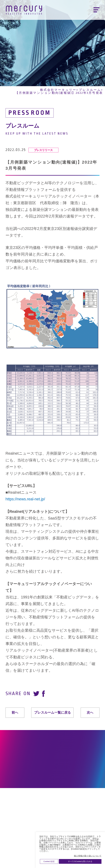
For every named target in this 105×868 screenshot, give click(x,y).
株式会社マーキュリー (58, 90)
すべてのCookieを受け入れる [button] (80, 861)
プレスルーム (90, 90)
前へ (15, 713)
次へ (90, 713)
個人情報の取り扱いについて (88, 856)
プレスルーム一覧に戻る (52, 712)
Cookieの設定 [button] (49, 861)
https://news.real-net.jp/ (25, 499)
